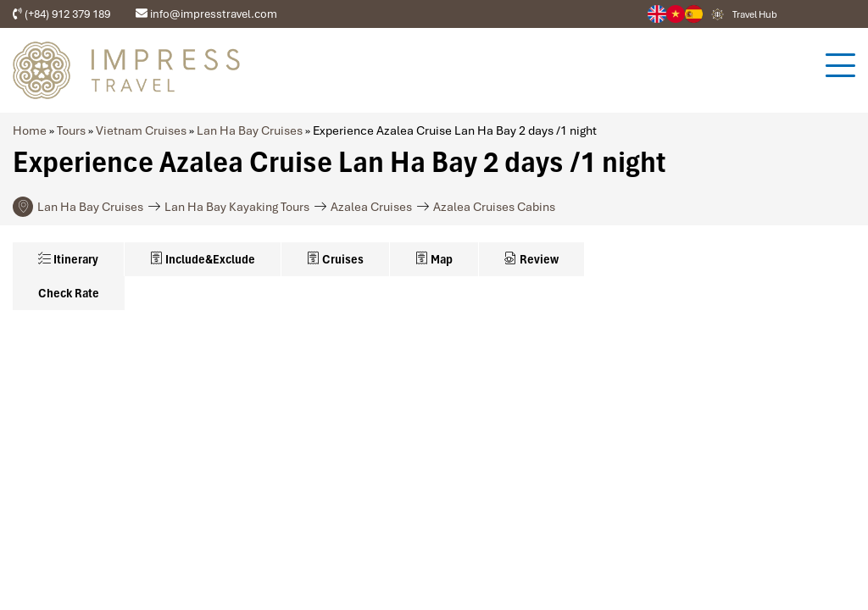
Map (434, 259)
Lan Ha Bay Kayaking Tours (237, 207)
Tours (71, 130)
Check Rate (69, 293)
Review (531, 259)
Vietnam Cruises (141, 130)
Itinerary (68, 259)
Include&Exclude (203, 259)
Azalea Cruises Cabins (494, 207)
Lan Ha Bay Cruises (250, 130)
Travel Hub (755, 14)
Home (30, 130)
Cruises (335, 259)
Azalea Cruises (371, 207)
